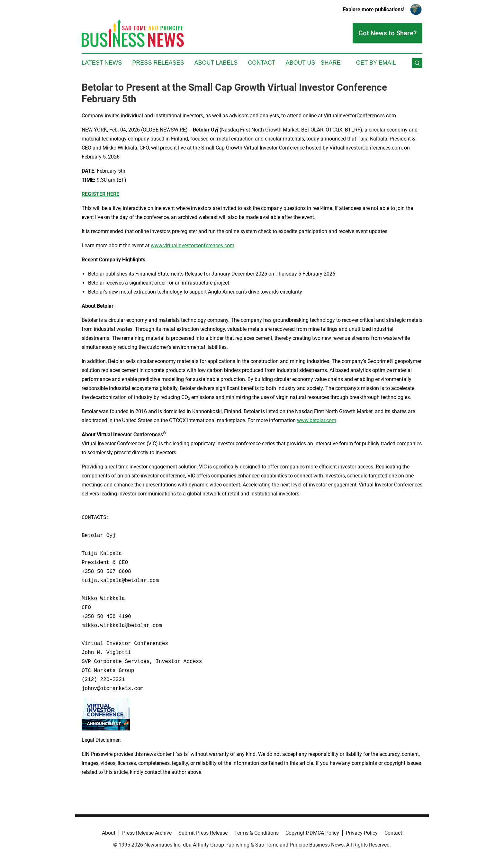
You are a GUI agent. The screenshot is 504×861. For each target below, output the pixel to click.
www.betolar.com (317, 420)
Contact (262, 63)
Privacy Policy (362, 833)
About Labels (216, 63)
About (109, 833)
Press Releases (158, 63)
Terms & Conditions (256, 833)
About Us (301, 63)
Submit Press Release (203, 833)
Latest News (102, 63)
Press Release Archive (147, 833)
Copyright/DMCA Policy (312, 833)
